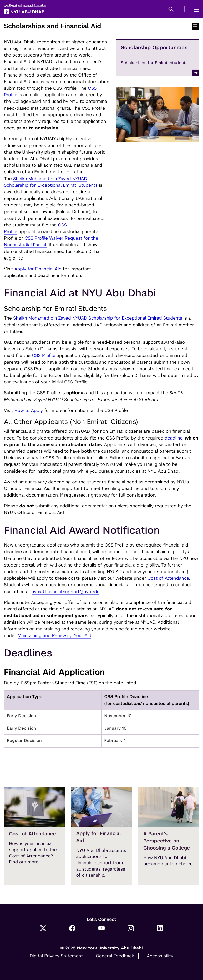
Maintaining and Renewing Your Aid (54, 635)
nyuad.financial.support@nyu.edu (65, 592)
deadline (174, 438)
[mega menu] (195, 9)
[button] (171, 9)
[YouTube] (101, 929)
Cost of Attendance (168, 578)
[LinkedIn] (160, 929)
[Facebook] (72, 929)
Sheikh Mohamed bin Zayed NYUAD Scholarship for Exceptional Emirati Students (98, 318)
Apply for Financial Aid (38, 269)
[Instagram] (131, 929)
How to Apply (29, 410)
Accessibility (160, 956)
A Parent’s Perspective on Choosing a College (167, 841)
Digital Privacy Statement (56, 956)
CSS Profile (44, 355)
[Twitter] (43, 929)
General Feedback (115, 956)
